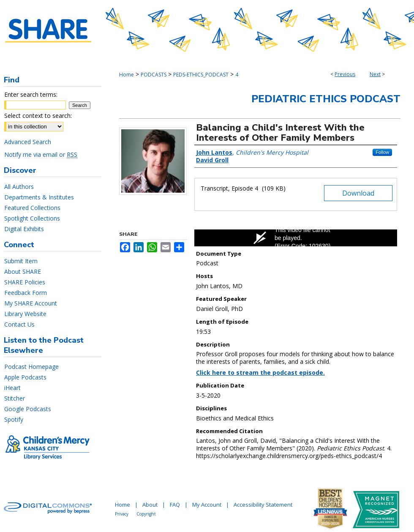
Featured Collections (32, 208)
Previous (345, 74)
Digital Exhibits (24, 229)
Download (358, 193)
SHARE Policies (25, 282)
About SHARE (23, 271)
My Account (207, 505)
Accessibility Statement (263, 505)
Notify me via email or (41, 154)
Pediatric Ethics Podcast (326, 99)
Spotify (14, 419)
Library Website (25, 314)
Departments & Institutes (39, 197)
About (150, 505)
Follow (382, 152)
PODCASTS (154, 75)
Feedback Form (26, 293)
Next (375, 74)
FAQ (175, 505)
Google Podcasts (28, 409)
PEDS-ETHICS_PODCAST (201, 75)
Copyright (146, 514)
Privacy (122, 514)
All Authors (19, 187)
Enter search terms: (31, 94)
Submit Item (21, 261)
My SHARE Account (31, 303)
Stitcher (15, 398)
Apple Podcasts (25, 377)
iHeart (12, 388)
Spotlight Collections (32, 218)
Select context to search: (38, 116)
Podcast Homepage (31, 367)
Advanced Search (28, 142)
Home (127, 75)
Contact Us (19, 324)
